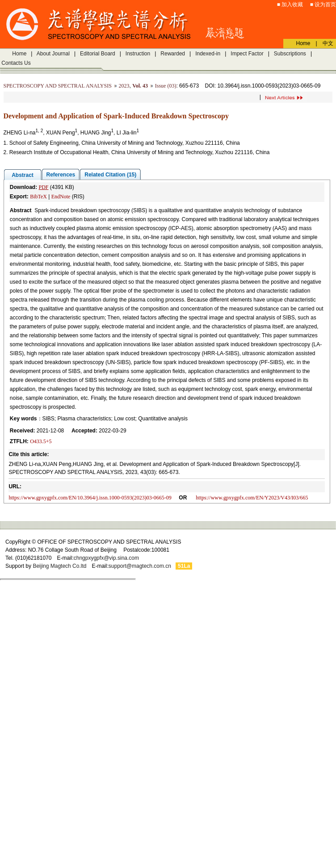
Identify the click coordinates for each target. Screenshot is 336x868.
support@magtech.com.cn (140, 566)
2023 (124, 86)
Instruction (138, 54)
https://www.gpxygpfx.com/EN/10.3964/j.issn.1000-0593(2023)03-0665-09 (90, 498)
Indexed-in (208, 54)
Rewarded (173, 54)
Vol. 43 (140, 86)
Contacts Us (16, 63)
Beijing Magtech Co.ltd (59, 566)
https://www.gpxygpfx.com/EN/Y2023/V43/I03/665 (252, 498)
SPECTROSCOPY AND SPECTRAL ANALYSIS (58, 86)
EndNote (61, 197)
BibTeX (38, 197)
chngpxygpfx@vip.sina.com (106, 558)
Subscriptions (290, 54)
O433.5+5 (41, 441)
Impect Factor (247, 54)
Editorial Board (98, 54)
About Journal (53, 54)
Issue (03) (166, 86)
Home (19, 54)
